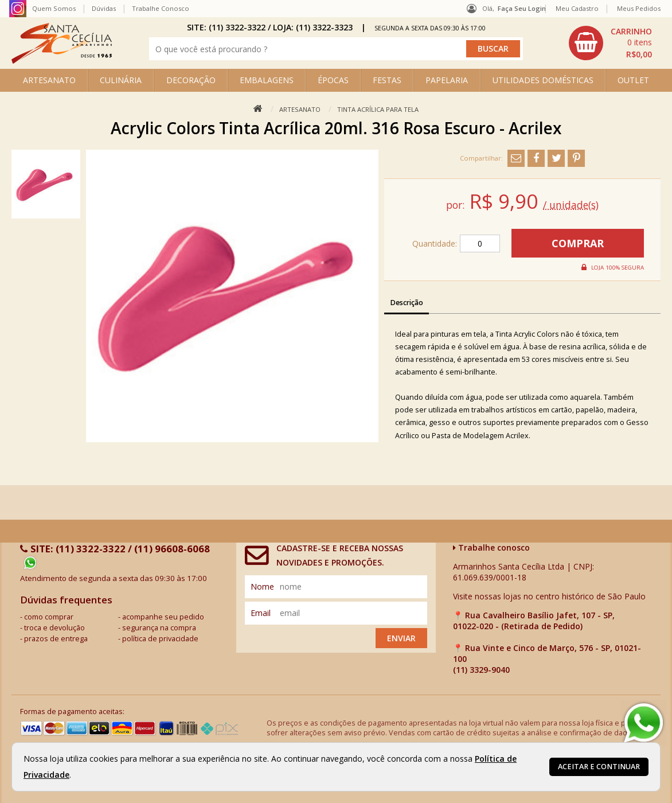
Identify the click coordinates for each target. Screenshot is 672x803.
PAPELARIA (447, 80)
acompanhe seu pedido (163, 617)
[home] (62, 61)
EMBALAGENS (267, 80)
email (261, 613)
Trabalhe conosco (491, 547)
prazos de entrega (56, 639)
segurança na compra (159, 628)
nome (262, 586)
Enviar (401, 638)
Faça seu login (522, 8)
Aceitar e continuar (599, 767)
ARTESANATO (49, 80)
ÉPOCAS (333, 80)
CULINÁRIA (121, 80)
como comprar (49, 617)
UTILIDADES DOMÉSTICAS (543, 80)
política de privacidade (160, 639)
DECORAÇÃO (191, 80)
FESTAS (387, 80)
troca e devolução (54, 628)
